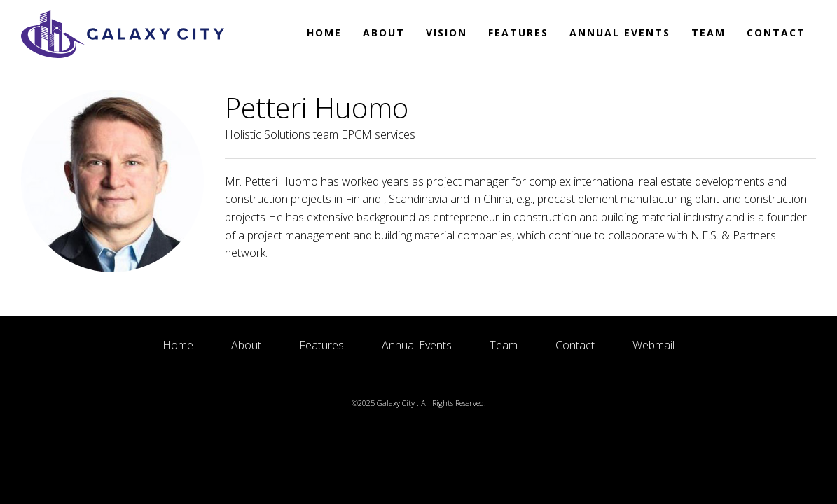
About (384, 33)
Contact (776, 33)
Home (324, 33)
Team (708, 33)
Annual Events (620, 33)
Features (518, 33)
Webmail (653, 345)
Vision (447, 33)
